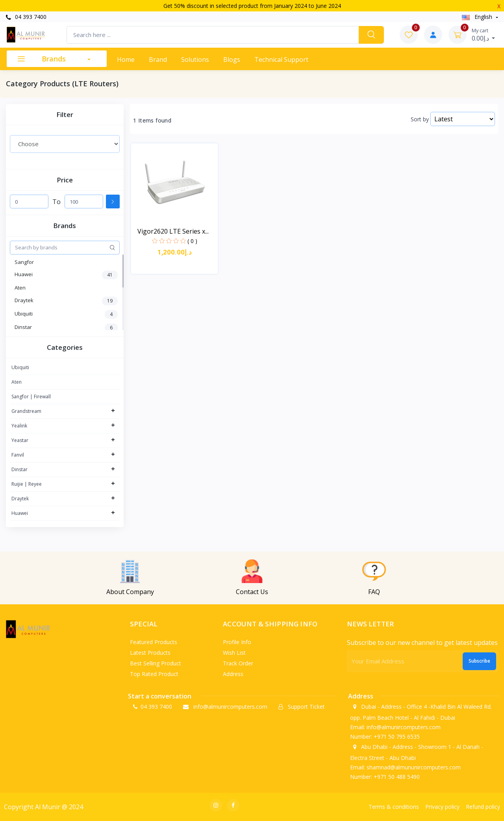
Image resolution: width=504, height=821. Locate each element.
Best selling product (156, 663)
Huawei (20, 513)
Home (126, 59)
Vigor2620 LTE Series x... (173, 231)
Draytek (20, 499)
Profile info (237, 642)
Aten (17, 382)
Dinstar (19, 469)
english (478, 17)
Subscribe (479, 661)
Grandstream (26, 411)
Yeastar (20, 440)
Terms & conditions (394, 807)
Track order (238, 663)
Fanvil (18, 455)
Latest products (150, 653)
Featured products (154, 642)
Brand (158, 59)
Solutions (195, 59)
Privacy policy (442, 807)
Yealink (19, 426)
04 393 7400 (26, 17)
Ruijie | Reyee (27, 484)
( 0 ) (192, 241)
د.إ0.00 (484, 35)
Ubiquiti (20, 367)
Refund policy (483, 807)
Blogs (232, 59)
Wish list (234, 653)
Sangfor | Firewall (31, 397)
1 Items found (152, 121)
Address (233, 674)
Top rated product (154, 674)
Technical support (281, 59)
